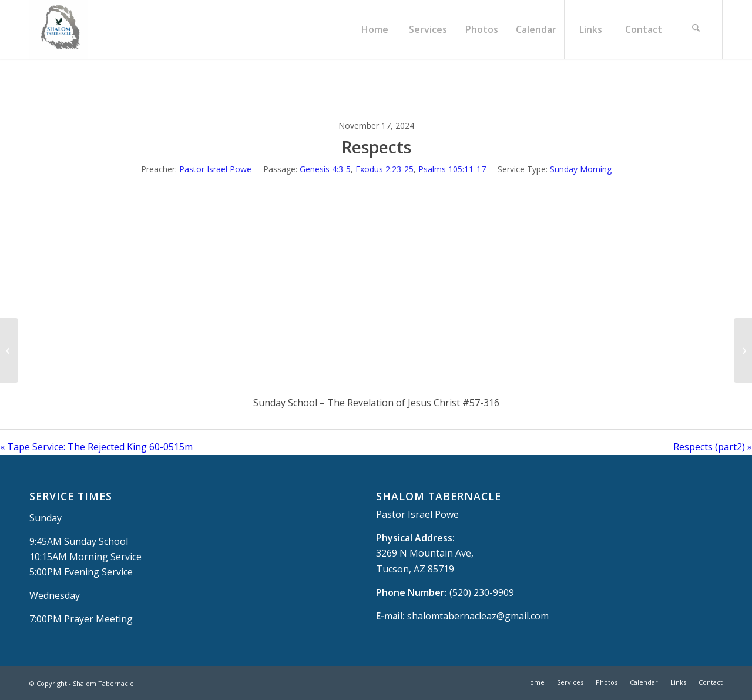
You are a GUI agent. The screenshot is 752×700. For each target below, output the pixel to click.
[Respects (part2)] (743, 350)
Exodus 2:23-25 (385, 169)
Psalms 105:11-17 (452, 169)
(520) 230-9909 (482, 592)
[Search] (696, 29)
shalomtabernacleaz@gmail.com (478, 616)
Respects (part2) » (713, 447)
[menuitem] (374, 29)
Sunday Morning (581, 169)
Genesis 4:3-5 (325, 169)
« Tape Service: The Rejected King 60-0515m (96, 447)
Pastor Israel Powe (215, 169)
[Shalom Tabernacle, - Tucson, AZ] (59, 29)
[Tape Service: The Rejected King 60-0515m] (9, 350)
